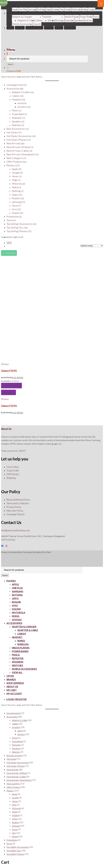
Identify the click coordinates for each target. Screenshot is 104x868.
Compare (9, 392)
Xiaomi (68, 9)
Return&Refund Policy (18, 500)
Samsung (32, 9)
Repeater (69, 20)
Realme (55, 9)
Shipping (11, 478)
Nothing (41, 9)
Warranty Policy (15, 511)
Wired (51, 20)
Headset (47, 17)
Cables (39, 20)
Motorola (76, 9)
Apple (15, 9)
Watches (88, 20)
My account (70, 28)
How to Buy (13, 467)
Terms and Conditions (18, 503)
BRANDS (20, 28)
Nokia (84, 9)
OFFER (10, 28)
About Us (49, 28)
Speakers (79, 20)
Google (91, 9)
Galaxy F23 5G (9, 371)
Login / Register (17, 699)
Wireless (59, 20)
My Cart (59, 28)
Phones (5, 364)
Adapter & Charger (22, 17)
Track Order (13, 470)
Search (10, 64)
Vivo (15, 605)
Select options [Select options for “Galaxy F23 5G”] (11, 385)
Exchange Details (16, 514)
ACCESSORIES (14, 13)
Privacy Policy (14, 507)
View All (37, 24)
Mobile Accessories (22, 24)
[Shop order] (92, 246)
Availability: (6, 381)
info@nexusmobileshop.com (15, 530)
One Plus (23, 9)
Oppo (48, 9)
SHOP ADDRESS (34, 28)
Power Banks (86, 17)
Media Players (72, 17)
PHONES (11, 6)
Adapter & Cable (26, 20)
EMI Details (13, 474)
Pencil (96, 17)
